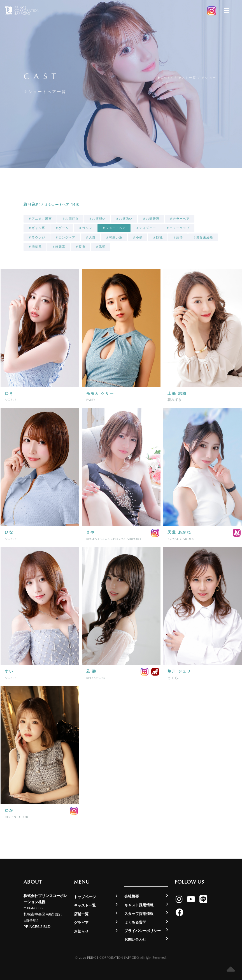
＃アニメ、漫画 (40, 219)
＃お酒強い (124, 219)
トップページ (85, 897)
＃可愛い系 (114, 237)
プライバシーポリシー (143, 931)
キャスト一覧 (185, 78)
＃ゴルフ (85, 228)
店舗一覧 (81, 914)
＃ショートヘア (114, 228)
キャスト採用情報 (139, 905)
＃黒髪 (101, 247)
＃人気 (90, 237)
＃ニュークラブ (178, 228)
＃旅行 (178, 237)
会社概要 (132, 896)
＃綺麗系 (59, 247)
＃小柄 (138, 237)
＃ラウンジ (37, 237)
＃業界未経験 (203, 237)
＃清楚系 (35, 247)
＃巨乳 (158, 237)
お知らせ (81, 931)
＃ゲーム (62, 228)
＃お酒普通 (151, 219)
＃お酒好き (70, 219)
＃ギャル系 (37, 228)
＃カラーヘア (180, 219)
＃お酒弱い (97, 219)
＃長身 (80, 247)
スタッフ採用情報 (139, 914)
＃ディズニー (146, 228)
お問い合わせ (135, 939)
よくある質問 (135, 922)
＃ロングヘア (65, 237)
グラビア (81, 923)
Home (164, 78)
